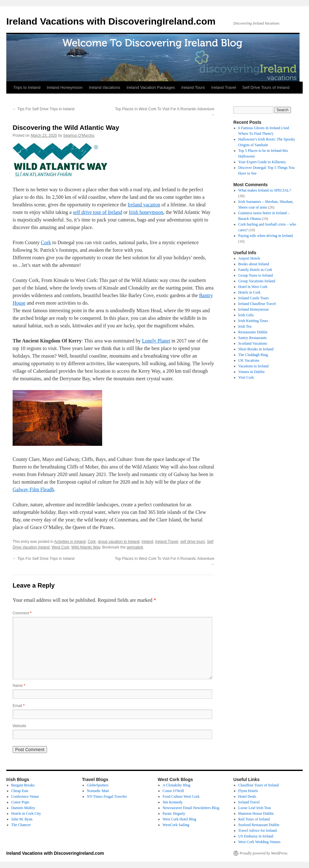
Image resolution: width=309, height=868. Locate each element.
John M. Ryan (22, 819)
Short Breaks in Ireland (256, 349)
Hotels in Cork (250, 292)
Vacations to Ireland (254, 366)
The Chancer (21, 825)
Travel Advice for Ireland (258, 831)
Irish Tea (245, 326)
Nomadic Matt (98, 791)
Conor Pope (20, 802)
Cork (46, 242)
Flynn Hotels (248, 791)
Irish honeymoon (146, 212)
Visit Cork (246, 377)
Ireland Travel (224, 87)
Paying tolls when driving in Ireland (266, 236)
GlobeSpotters (98, 785)
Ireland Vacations (105, 87)
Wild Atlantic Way (86, 547)
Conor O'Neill (173, 791)
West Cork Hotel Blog (180, 819)
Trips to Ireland (27, 87)
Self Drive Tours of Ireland (266, 87)
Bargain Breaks (23, 785)
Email (19, 706)
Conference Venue (25, 796)
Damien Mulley (23, 808)
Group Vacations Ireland (257, 281)
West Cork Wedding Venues (259, 842)
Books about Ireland (254, 264)
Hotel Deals (247, 796)
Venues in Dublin (251, 372)
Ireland (147, 542)
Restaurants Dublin (253, 332)
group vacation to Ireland (119, 542)
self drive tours (193, 542)
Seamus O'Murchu (79, 135)
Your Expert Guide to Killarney (262, 162)
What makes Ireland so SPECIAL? (265, 190)
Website (19, 726)
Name (19, 686)
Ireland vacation (144, 205)
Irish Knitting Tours (253, 321)
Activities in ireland (70, 542)
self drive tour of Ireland (97, 212)
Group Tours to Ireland (256, 275)
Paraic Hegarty (174, 813)
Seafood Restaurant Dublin (259, 825)
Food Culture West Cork (181, 796)
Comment (22, 613)
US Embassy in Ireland (256, 836)
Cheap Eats (20, 791)
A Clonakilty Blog (177, 785)
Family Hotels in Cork (255, 270)
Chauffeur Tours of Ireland (259, 785)
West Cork (61, 547)
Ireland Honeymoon (64, 87)
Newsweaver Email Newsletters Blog (191, 808)
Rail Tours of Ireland (254, 819)
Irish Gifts (246, 315)
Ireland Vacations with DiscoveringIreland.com (111, 21)
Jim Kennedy (173, 802)
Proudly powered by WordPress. (264, 853)
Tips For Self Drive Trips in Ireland (44, 109)
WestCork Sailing (176, 825)
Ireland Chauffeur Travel (257, 304)
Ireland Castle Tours (254, 298)
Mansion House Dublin (256, 813)
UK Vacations (249, 360)
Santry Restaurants (253, 338)
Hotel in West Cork (253, 287)
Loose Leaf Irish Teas (255, 808)
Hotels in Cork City (26, 813)
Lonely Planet (156, 341)
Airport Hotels (249, 258)
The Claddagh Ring (253, 355)
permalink (135, 547)
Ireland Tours (193, 87)
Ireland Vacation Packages (151, 87)
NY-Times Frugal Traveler (107, 796)
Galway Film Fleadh (33, 489)
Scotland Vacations (253, 343)
